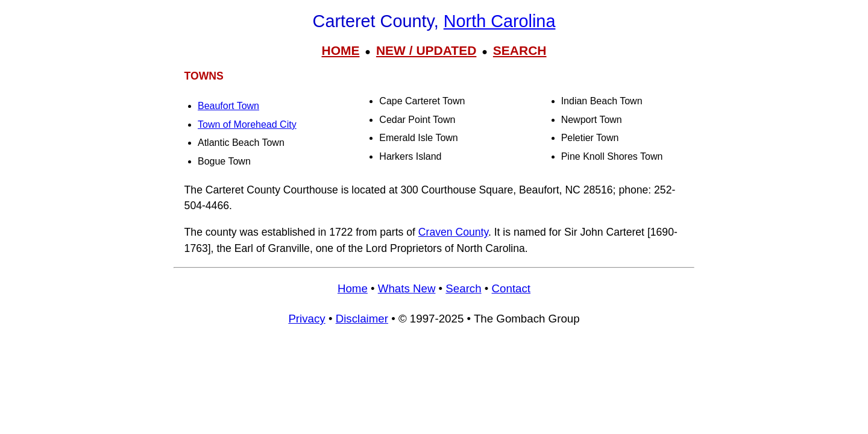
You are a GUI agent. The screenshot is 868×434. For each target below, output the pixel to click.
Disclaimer (362, 319)
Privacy (307, 319)
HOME (340, 50)
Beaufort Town (228, 106)
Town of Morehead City (247, 124)
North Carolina (500, 21)
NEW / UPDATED (426, 50)
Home (353, 288)
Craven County (453, 232)
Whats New (407, 288)
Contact (511, 288)
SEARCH (520, 50)
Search (463, 288)
